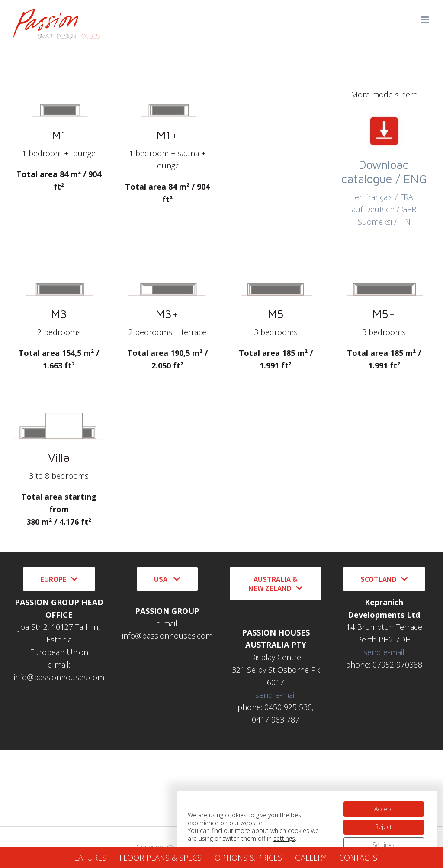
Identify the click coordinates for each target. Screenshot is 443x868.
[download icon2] (384, 113)
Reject (384, 825)
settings (284, 837)
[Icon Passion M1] (59, 92)
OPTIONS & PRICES (248, 858)
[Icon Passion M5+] (384, 271)
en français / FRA (384, 197)
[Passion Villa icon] (59, 415)
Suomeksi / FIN (384, 222)
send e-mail (276, 695)
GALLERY (311, 858)
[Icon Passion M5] (276, 271)
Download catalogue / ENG (384, 172)
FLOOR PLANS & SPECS (161, 858)
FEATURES (88, 858)
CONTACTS (358, 858)
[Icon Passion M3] (59, 271)
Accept (383, 807)
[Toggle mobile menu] (425, 20)
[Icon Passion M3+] (167, 271)
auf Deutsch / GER (384, 209)
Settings (384, 844)
